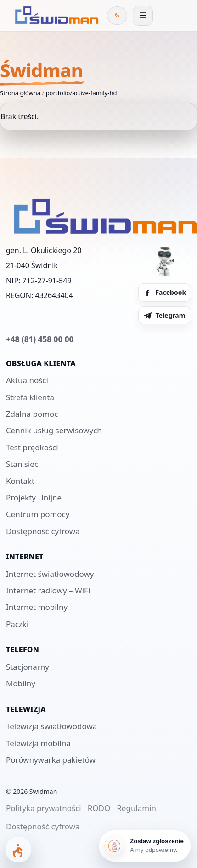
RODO (99, 808)
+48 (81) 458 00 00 (40, 339)
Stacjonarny (28, 667)
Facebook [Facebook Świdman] (165, 292)
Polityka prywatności (44, 808)
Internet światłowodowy (50, 574)
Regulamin (136, 808)
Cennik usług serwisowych (54, 430)
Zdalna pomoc (32, 414)
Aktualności (27, 380)
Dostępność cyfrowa (43, 531)
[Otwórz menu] (143, 16)
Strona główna (20, 93)
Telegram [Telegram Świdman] (164, 315)
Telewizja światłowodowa (51, 726)
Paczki (17, 624)
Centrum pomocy (38, 514)
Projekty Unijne (34, 497)
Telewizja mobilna (38, 743)
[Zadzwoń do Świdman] (117, 16)
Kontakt (20, 481)
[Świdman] (55, 16)
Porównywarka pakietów (51, 760)
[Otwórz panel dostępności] (18, 850)
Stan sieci (23, 464)
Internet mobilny (37, 607)
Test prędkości (32, 447)
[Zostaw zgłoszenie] (145, 846)
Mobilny (21, 683)
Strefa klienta (30, 397)
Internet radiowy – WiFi (48, 590)
